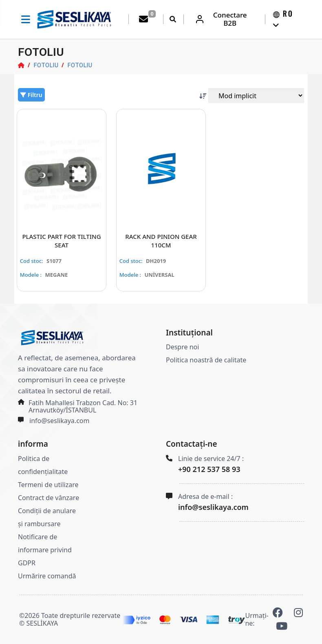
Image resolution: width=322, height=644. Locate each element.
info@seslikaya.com (59, 421)
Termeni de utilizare (48, 485)
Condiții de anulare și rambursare (47, 517)
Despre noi (182, 347)
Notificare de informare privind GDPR (45, 550)
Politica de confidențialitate (43, 465)
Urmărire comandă (47, 576)
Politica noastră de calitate (206, 360)
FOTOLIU (46, 65)
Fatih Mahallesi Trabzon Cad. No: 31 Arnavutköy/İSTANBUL (83, 407)
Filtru (31, 95)
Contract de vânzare (49, 498)
